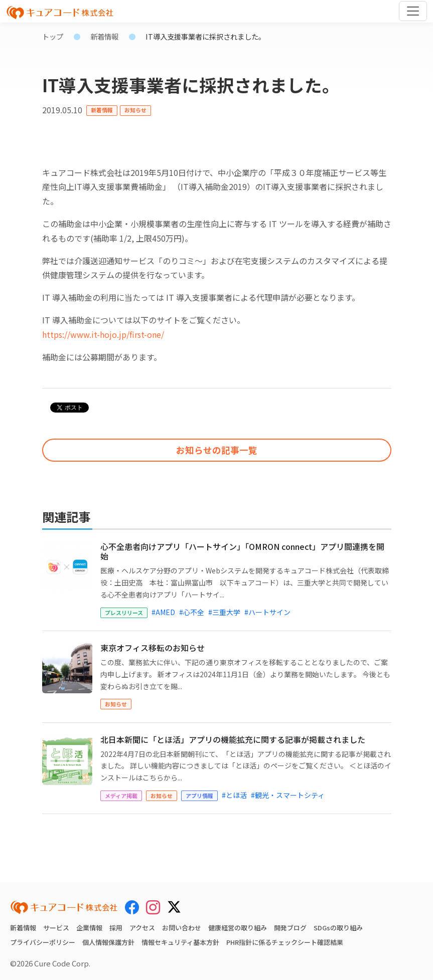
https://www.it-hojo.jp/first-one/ (103, 334)
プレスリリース (124, 613)
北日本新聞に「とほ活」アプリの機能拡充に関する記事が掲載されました (233, 739)
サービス (56, 928)
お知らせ (135, 110)
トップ (53, 36)
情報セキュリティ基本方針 (180, 942)
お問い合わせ (182, 928)
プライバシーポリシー (43, 942)
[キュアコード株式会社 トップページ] (64, 907)
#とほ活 (234, 795)
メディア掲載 (121, 796)
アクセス (142, 928)
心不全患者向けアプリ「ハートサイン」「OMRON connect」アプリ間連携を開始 (242, 551)
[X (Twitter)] (174, 905)
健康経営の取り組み (238, 928)
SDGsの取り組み (338, 928)
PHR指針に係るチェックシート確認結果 (285, 942)
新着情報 (104, 36)
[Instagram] (153, 907)
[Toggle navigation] (413, 11)
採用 (116, 928)
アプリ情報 (199, 796)
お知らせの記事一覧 (217, 450)
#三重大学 (224, 612)
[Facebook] (132, 907)
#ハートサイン (267, 612)
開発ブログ (290, 928)
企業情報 (89, 928)
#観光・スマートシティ (288, 795)
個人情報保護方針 (108, 942)
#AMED (163, 612)
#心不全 (192, 612)
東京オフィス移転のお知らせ (153, 648)
